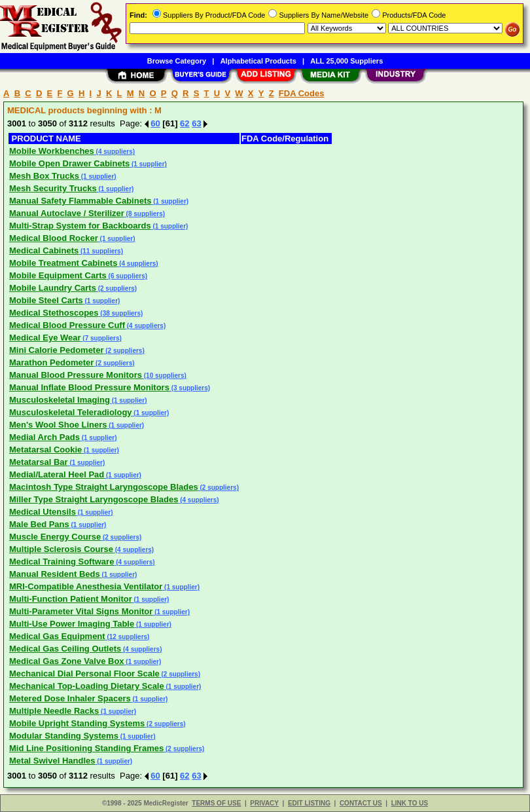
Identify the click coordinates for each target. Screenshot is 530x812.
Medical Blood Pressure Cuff (67, 325)
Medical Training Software (62, 562)
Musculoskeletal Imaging (60, 400)
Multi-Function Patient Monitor (71, 599)
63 (196, 123)
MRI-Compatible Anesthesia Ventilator (86, 586)
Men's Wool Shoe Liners (58, 425)
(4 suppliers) (115, 152)
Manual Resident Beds (55, 574)
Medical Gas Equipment (57, 636)
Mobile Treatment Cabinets (63, 263)
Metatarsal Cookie (45, 450)
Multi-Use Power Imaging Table (72, 624)
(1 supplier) (148, 164)
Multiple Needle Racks (54, 711)
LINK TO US (410, 803)
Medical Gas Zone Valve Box (67, 661)
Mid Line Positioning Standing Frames (86, 748)
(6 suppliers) (127, 276)
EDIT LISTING (309, 803)
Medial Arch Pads (44, 437)
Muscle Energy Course (55, 537)
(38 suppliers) (121, 313)
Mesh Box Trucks (44, 176)
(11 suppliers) (101, 251)
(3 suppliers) (190, 388)
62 (185, 123)
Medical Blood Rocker (54, 238)
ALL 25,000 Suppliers (346, 61)
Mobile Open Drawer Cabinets (69, 163)
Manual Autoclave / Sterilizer (67, 213)
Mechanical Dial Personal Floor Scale (84, 674)
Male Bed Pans (39, 524)
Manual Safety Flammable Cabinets (80, 201)
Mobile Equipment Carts (58, 275)
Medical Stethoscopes (54, 313)
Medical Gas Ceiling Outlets (65, 649)
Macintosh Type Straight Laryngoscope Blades (104, 487)
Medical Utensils (43, 512)
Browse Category (177, 61)
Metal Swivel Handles (52, 761)
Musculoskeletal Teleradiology (71, 412)
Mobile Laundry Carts (53, 288)
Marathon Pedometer (51, 362)
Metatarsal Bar (39, 462)
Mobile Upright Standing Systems (77, 723)
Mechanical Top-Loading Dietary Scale (87, 686)
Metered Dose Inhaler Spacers (70, 698)
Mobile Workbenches (52, 151)
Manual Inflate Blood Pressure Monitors (89, 387)
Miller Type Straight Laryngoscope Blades (94, 499)
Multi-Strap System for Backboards (80, 226)
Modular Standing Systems (64, 736)
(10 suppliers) (164, 376)
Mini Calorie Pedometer (56, 350)
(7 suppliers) (101, 338)
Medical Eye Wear (45, 338)
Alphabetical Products (258, 61)
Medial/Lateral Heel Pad (57, 474)
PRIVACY (264, 803)
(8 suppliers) (145, 214)
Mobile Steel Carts (46, 300)
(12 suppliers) (128, 637)
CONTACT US (361, 803)
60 (155, 123)
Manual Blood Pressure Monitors (76, 375)
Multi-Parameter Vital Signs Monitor (81, 611)
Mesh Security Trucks (53, 188)
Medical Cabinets (44, 250)
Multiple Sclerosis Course (61, 549)
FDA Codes (302, 93)
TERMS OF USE (216, 803)
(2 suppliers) (116, 288)
